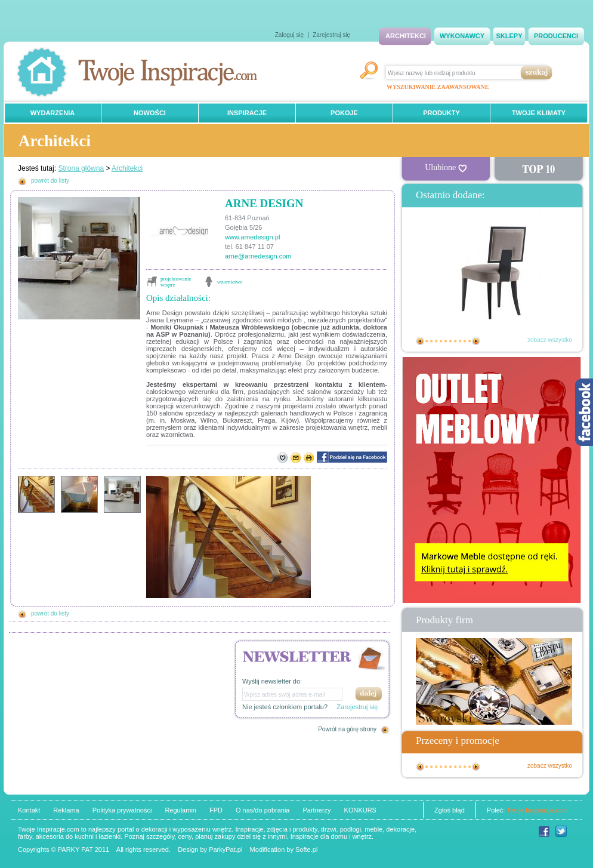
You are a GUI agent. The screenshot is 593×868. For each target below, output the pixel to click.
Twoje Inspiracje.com (537, 810)
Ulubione (446, 168)
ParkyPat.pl (226, 849)
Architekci (127, 168)
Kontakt (29, 810)
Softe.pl (306, 849)
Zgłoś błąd (450, 810)
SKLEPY (509, 36)
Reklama (66, 810)
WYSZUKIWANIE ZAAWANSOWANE (438, 87)
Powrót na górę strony (347, 729)
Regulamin (180, 810)
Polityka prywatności (122, 810)
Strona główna (81, 168)
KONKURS (360, 810)
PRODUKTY (441, 113)
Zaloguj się (289, 35)
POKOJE (344, 113)
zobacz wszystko (550, 340)
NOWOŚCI (150, 113)
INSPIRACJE (247, 113)
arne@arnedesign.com (258, 256)
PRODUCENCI (556, 36)
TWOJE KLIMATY (539, 113)
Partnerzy (316, 810)
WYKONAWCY (462, 36)
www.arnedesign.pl (252, 237)
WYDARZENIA (53, 113)
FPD (216, 810)
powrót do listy (50, 181)
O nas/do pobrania (263, 810)
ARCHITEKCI (406, 36)
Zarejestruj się (331, 35)
